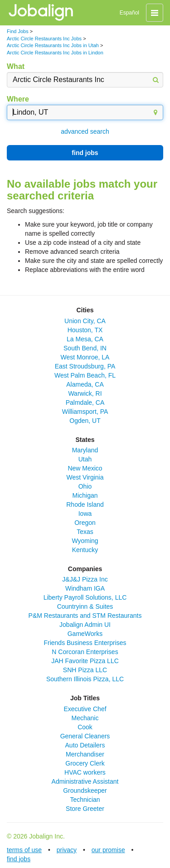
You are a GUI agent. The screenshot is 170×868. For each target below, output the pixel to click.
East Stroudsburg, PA (85, 366)
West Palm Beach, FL (85, 375)
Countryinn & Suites (85, 606)
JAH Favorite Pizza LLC (85, 661)
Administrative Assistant (85, 781)
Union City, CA (85, 321)
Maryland (85, 450)
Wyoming (85, 541)
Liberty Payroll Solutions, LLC (85, 597)
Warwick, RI (85, 393)
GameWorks (85, 634)
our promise (108, 850)
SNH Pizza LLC (85, 670)
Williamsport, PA (85, 412)
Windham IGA (85, 588)
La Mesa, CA (85, 339)
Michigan (85, 495)
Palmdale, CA (85, 402)
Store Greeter (85, 809)
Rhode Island (85, 504)
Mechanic (85, 718)
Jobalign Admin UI (85, 625)
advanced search (85, 131)
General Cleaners (85, 736)
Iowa (85, 514)
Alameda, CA (85, 384)
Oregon (85, 523)
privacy (67, 850)
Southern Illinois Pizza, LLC (85, 679)
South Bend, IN (85, 348)
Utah (85, 459)
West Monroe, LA (85, 357)
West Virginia (85, 477)
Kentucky (85, 550)
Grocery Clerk (85, 763)
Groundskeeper (85, 790)
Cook (85, 727)
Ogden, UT (85, 421)
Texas (85, 532)
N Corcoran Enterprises (85, 652)
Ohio (85, 486)
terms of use (24, 850)
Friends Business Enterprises (85, 643)
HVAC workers (85, 772)
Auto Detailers (85, 745)
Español (129, 13)
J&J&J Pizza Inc (85, 579)
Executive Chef (85, 709)
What (16, 66)
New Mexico (85, 468)
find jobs (85, 153)
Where (18, 99)
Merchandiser (85, 754)
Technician (85, 800)
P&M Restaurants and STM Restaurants (85, 616)
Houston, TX (85, 330)
